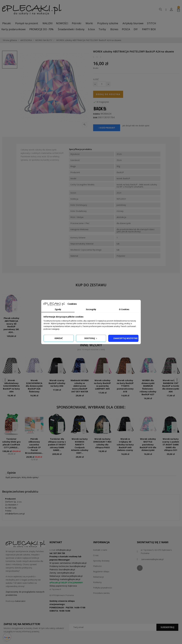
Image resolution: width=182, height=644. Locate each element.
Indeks (97, 114)
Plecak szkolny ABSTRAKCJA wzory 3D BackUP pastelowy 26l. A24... (11, 325)
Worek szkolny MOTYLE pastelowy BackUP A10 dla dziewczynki (148, 444)
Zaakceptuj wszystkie (125, 338)
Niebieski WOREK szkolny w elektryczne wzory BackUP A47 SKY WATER (80, 386)
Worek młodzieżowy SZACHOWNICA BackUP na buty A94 (11, 386)
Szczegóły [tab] (91, 309)
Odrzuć (59, 338)
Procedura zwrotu (101, 593)
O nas (96, 555)
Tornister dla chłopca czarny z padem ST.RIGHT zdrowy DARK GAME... (57, 444)
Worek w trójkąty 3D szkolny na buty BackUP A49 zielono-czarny (125, 444)
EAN (95, 118)
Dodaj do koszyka (108, 94)
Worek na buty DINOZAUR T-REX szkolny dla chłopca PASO (102, 443)
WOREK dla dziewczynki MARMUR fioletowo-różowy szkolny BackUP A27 (148, 387)
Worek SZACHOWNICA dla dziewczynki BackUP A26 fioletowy (34, 386)
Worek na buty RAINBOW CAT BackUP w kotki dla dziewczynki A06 (171, 386)
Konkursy (97, 582)
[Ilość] (102, 84)
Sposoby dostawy (101, 561)
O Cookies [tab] (124, 309)
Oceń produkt (107, 128)
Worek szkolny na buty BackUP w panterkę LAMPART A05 (102, 384)
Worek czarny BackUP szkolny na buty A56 (57, 383)
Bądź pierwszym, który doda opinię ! (22, 477)
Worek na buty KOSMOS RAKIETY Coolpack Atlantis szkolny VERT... (80, 446)
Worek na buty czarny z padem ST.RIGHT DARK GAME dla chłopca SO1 (171, 444)
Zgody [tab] (58, 309)
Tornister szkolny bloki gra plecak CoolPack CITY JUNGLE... (11, 443)
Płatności (97, 566)
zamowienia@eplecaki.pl (152, 559)
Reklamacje (98, 577)
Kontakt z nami (100, 550)
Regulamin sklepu (101, 571)
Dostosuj (91, 338)
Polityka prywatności (103, 588)
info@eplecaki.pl (64, 550)
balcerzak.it (20, 601)
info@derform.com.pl (15, 514)
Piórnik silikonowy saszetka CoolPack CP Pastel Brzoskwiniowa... (34, 446)
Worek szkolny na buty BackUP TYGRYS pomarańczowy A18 (125, 386)
